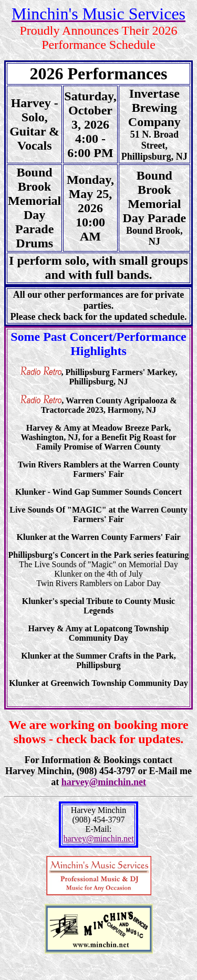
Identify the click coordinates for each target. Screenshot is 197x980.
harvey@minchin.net (104, 782)
